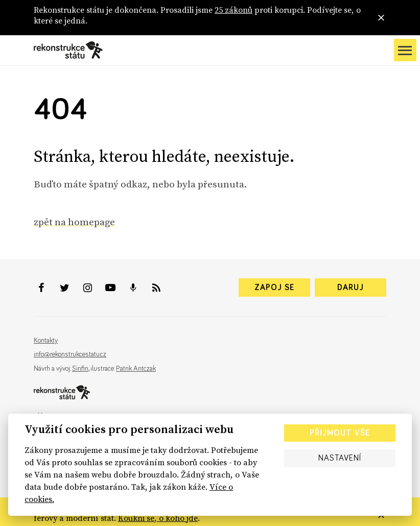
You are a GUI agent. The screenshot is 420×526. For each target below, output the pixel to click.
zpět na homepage (74, 222)
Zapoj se (274, 288)
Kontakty (46, 341)
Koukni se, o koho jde (158, 518)
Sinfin (80, 369)
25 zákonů (234, 10)
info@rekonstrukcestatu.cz (70, 354)
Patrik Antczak (136, 369)
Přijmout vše (340, 433)
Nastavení (340, 458)
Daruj (351, 288)
